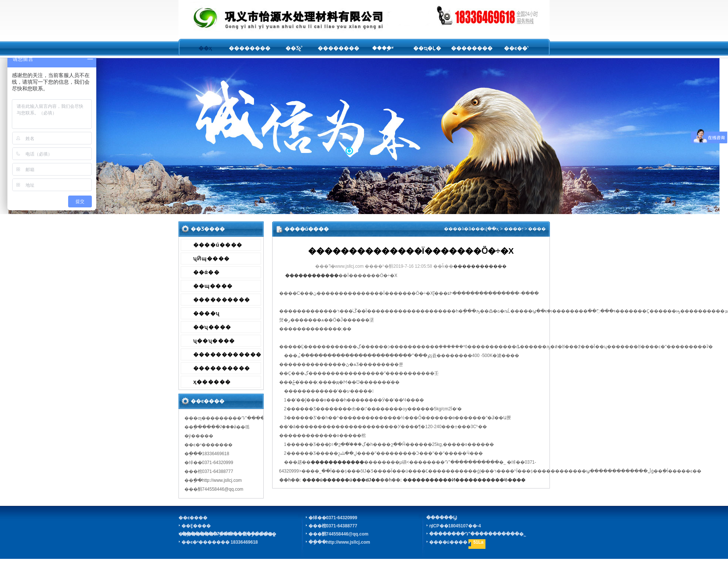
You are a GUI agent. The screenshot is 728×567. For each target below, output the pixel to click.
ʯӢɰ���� (212, 259)
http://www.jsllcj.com (348, 542)
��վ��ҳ (487, 229)
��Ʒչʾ (294, 48)
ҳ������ (212, 382)
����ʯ (207, 313)
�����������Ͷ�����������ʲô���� (464, 480)
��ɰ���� (213, 286)
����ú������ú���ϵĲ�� (341, 480)
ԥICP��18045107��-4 (455, 526)
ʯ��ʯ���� (214, 341)
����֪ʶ (383, 48)
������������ (227, 354)
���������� (222, 300)
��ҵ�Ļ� (427, 48)
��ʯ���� (212, 327)
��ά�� (207, 272)
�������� (250, 48)
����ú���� (218, 245)
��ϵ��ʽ (516, 48)
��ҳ (205, 48)
